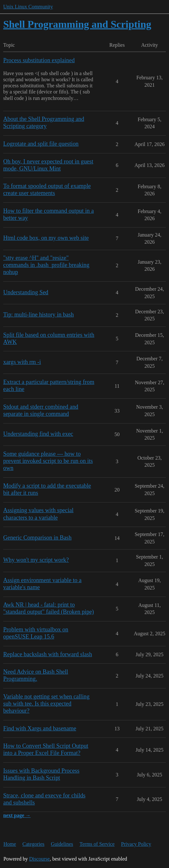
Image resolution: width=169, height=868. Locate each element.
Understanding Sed (26, 292)
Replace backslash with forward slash (48, 654)
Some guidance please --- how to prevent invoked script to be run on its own (48, 461)
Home (10, 844)
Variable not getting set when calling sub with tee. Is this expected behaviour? (46, 704)
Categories (33, 844)
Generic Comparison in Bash (37, 538)
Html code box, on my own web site (46, 238)
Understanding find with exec (38, 434)
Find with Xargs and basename (40, 728)
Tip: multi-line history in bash (39, 315)
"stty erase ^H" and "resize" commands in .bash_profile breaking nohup (46, 265)
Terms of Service (97, 844)
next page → (17, 815)
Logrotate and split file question (41, 144)
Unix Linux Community (28, 7)
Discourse (40, 859)
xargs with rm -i (22, 362)
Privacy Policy (136, 844)
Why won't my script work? (36, 560)
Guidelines (62, 844)
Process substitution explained (39, 60)
